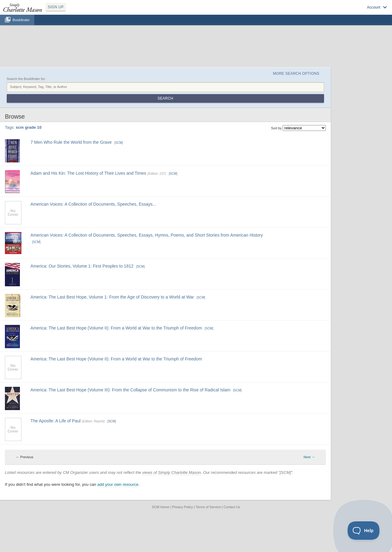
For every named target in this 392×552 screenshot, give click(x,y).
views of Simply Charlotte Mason (172, 472)
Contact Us (232, 507)
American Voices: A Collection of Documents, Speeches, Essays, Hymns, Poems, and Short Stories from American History (147, 235)
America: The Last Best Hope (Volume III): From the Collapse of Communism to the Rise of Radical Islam (131, 390)
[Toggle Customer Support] (364, 531)
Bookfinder (21, 20)
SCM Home (161, 507)
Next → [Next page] (309, 457)
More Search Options (296, 74)
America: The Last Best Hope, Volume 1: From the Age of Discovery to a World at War (112, 297)
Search (165, 98)
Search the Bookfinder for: (26, 79)
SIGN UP (56, 7)
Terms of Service (208, 507)
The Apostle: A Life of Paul (56, 421)
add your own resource (118, 484)
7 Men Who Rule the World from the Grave (71, 142)
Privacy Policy (183, 507)
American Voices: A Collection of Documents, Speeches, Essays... (93, 204)
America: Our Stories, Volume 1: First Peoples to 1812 (82, 266)
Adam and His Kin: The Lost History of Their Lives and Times (89, 173)
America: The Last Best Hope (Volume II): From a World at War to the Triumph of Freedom (116, 328)
